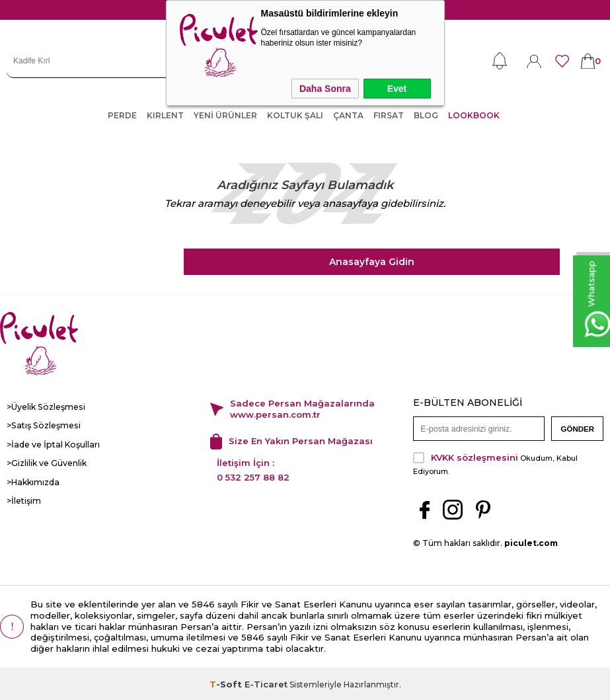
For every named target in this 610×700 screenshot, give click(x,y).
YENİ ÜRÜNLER (225, 115)
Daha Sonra (325, 89)
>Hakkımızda (32, 481)
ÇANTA (348, 115)
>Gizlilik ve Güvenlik (47, 462)
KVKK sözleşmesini (475, 456)
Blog (426, 115)
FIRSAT (389, 115)
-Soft (227, 683)
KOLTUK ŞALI (295, 115)
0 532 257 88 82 (253, 476)
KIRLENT (165, 115)
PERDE (122, 115)
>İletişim (24, 499)
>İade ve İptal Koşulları (51, 444)
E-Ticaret (266, 683)
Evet (397, 89)
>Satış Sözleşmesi (42, 425)
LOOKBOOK (474, 115)
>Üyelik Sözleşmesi (45, 407)
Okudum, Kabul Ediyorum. (495, 462)
